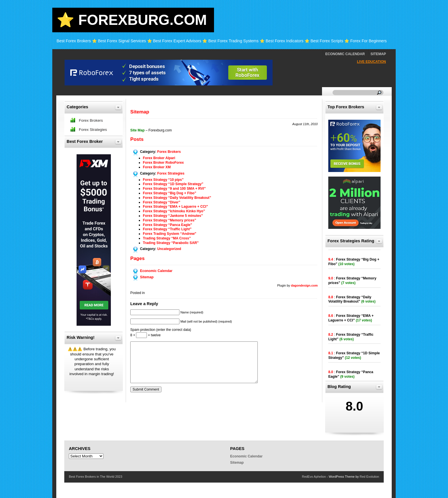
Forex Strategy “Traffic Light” (167, 229)
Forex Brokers (169, 152)
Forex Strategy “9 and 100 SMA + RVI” (174, 189)
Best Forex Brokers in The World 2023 (96, 477)
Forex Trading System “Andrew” (170, 234)
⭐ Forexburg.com (132, 20)
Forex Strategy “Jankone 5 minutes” (173, 216)
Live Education (371, 62)
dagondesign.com (304, 285)
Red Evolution (369, 477)
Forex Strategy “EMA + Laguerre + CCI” (175, 207)
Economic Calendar (345, 54)
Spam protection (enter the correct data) (161, 330)
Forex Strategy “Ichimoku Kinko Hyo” (174, 211)
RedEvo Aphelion (314, 477)
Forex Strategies (171, 173)
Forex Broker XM (157, 167)
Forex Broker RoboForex (163, 163)
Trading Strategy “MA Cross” (167, 238)
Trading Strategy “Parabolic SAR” (171, 243)
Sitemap (378, 54)
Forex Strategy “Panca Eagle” (167, 225)
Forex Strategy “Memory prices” (169, 220)
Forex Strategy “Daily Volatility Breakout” (177, 198)
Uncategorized (169, 249)
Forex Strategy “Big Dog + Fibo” (170, 193)
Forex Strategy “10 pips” (163, 180)
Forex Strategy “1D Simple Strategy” (173, 184)
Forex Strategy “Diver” (162, 202)
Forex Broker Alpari (159, 158)
